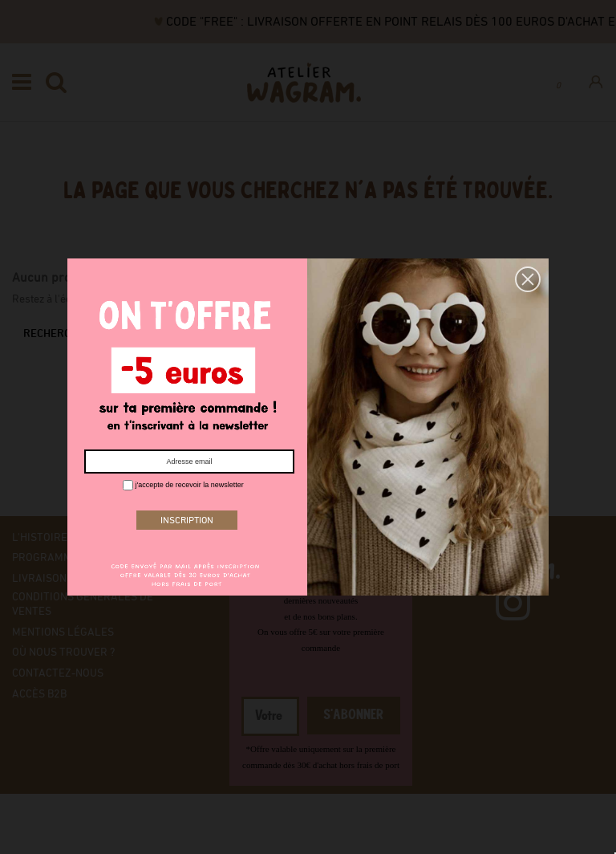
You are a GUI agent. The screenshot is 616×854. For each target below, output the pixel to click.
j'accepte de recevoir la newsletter (183, 485)
